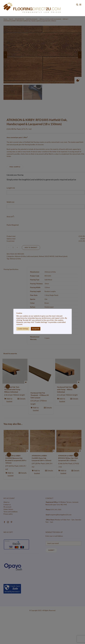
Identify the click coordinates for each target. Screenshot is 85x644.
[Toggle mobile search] (77, 5)
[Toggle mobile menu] (80, 5)
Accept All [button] (36, 329)
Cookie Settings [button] (23, 329)
